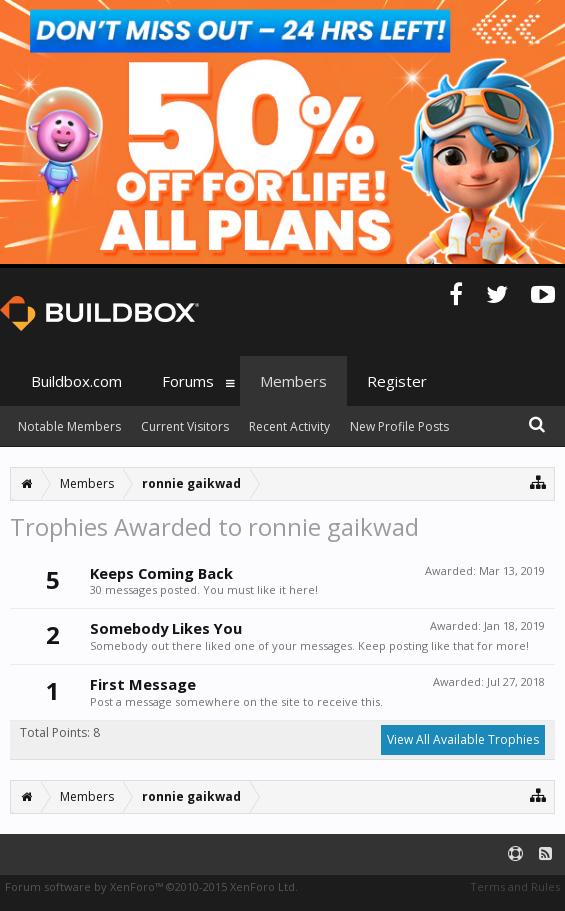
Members (293, 381)
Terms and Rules (515, 886)
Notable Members (69, 426)
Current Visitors (185, 426)
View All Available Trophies (463, 739)
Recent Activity (289, 426)
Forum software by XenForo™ (151, 886)
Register (397, 381)
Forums (188, 381)
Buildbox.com (76, 381)
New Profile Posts (399, 426)
